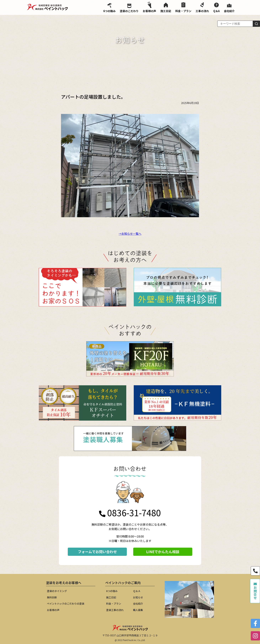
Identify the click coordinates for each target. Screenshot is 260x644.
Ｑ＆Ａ (137, 591)
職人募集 (138, 610)
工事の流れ (202, 7)
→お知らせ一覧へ (130, 234)
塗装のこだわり (129, 8)
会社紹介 (229, 8)
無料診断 (52, 597)
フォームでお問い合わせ (97, 552)
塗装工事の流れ (115, 610)
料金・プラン (183, 7)
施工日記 (166, 8)
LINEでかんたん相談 (163, 552)
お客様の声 (149, 7)
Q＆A (216, 8)
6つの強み (109, 8)
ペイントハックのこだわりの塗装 (66, 604)
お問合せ (255, 591)
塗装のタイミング (57, 591)
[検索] (256, 24)
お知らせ (138, 597)
